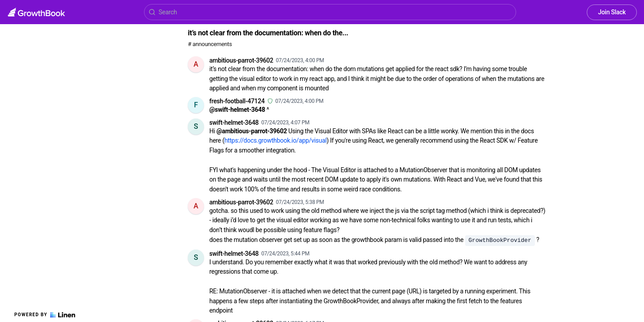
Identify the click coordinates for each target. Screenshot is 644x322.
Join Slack (612, 12)
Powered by (45, 315)
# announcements (210, 44)
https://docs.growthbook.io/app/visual (276, 140)
